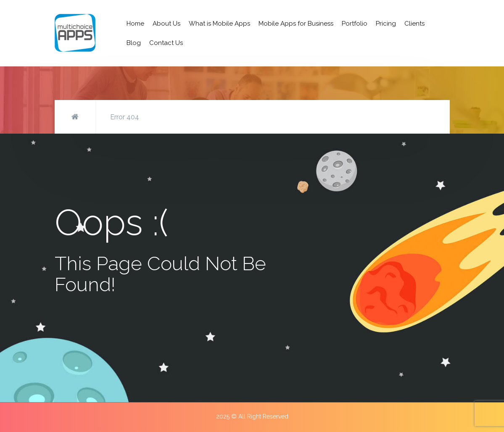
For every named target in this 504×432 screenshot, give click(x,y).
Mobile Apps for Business (296, 24)
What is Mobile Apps (219, 24)
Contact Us (166, 43)
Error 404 (125, 117)
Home (135, 24)
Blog (134, 43)
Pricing (386, 24)
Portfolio (355, 24)
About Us (166, 24)
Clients (414, 24)
